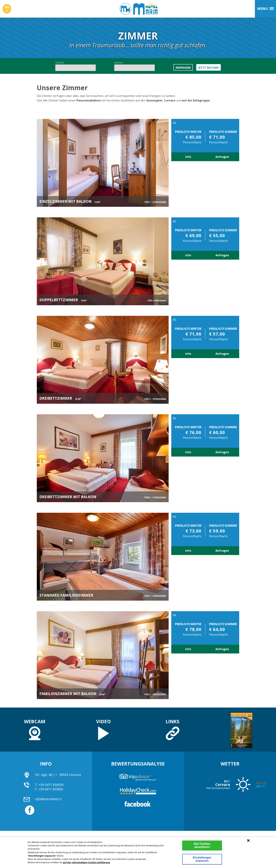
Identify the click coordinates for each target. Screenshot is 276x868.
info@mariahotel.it (48, 799)
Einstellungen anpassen (202, 859)
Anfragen (222, 157)
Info (188, 157)
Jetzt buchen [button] (208, 68)
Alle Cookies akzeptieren (202, 845)
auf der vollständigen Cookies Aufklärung (86, 862)
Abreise (134, 66)
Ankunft (76, 66)
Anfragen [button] (183, 68)
